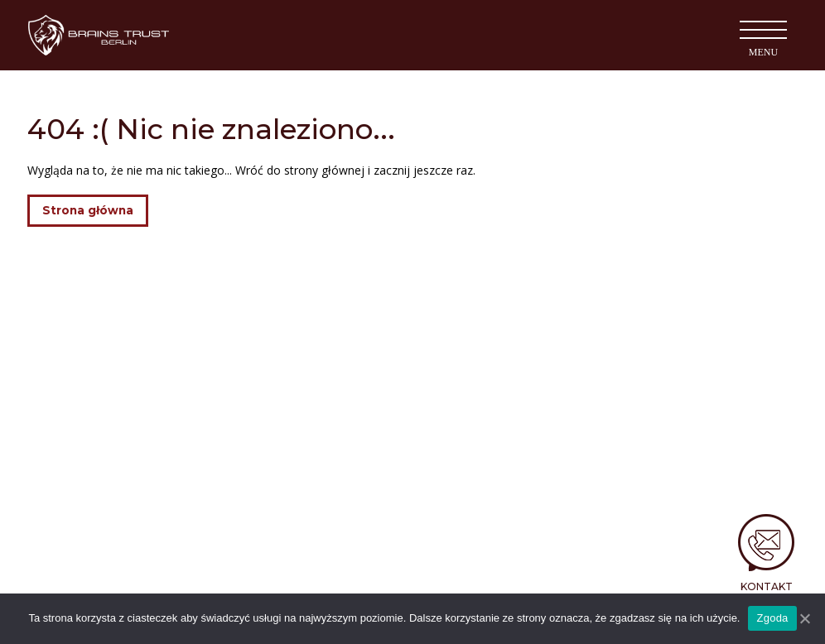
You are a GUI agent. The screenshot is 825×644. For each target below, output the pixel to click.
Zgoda (772, 618)
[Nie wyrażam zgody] (804, 618)
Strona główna (88, 210)
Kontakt (767, 586)
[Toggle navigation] (763, 36)
